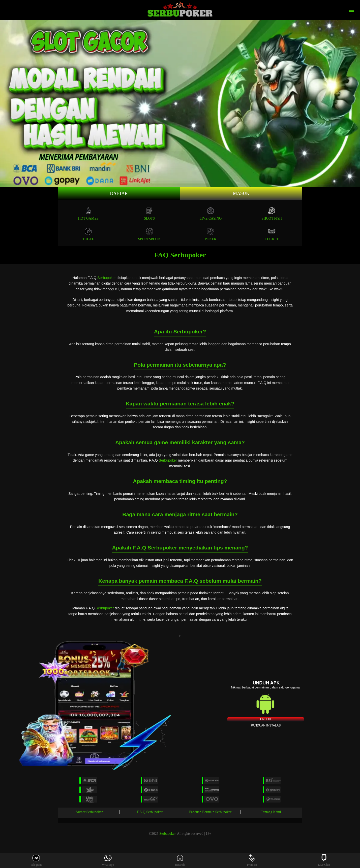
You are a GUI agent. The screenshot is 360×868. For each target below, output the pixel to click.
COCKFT (272, 234)
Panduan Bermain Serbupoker (210, 812)
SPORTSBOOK (149, 234)
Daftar (119, 193)
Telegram (36, 860)
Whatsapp (108, 860)
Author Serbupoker (89, 812)
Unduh (266, 719)
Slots (149, 214)
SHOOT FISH (272, 214)
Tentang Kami (271, 812)
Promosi (252, 860)
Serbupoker (106, 278)
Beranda (180, 860)
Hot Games (88, 214)
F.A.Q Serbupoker (150, 812)
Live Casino (211, 214)
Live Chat (324, 860)
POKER (211, 234)
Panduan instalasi (266, 725)
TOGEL (88, 234)
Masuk (241, 193)
